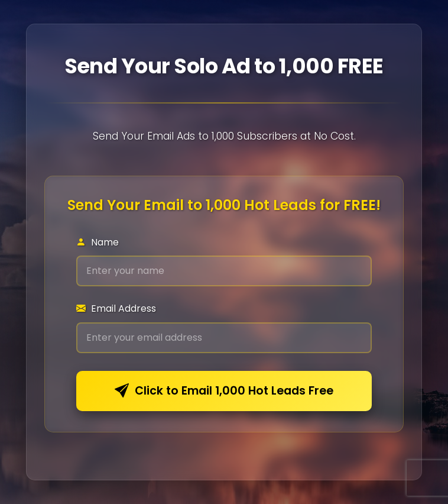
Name (98, 242)
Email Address (116, 308)
